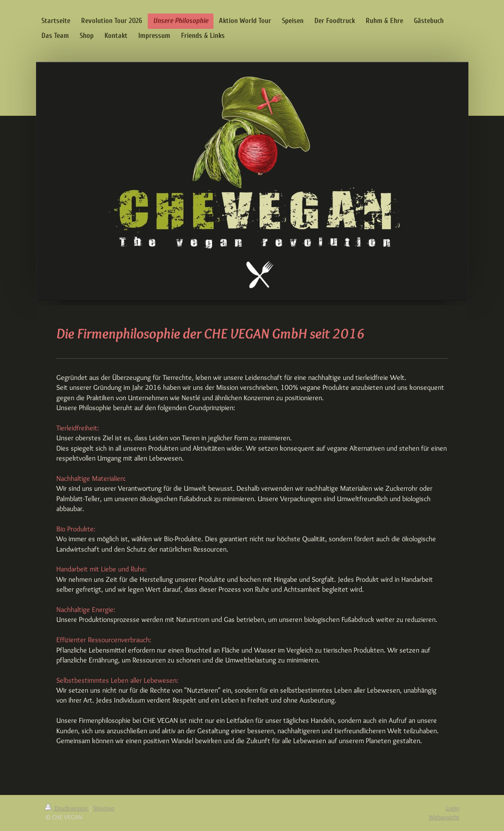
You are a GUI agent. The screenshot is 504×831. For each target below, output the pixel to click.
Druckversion (67, 808)
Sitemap (104, 808)
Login (453, 808)
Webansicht (444, 817)
